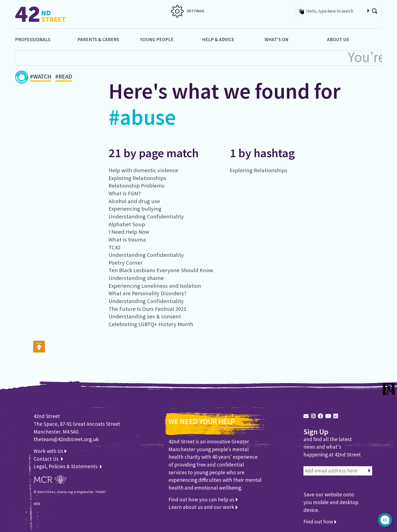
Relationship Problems (137, 186)
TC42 (114, 247)
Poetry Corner (126, 263)
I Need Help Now (129, 232)
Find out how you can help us (203, 499)
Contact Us (47, 459)
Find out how (320, 522)
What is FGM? (125, 193)
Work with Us (50, 451)
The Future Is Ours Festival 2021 (147, 309)
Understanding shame (136, 278)
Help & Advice (218, 39)
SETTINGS (188, 11)
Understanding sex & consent (145, 316)
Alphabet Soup (127, 224)
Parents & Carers (98, 39)
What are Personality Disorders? (147, 293)
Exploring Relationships (137, 178)
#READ (64, 77)
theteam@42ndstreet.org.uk (66, 439)
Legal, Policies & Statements (68, 466)
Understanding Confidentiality (146, 216)
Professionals (33, 39)
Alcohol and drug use (134, 201)
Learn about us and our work (203, 507)
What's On (276, 39)
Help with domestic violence (143, 170)
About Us (338, 39)
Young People (157, 39)
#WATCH (41, 77)
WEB (37, 504)
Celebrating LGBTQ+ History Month (151, 324)
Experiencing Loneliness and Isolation (155, 286)
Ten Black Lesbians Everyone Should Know (161, 270)
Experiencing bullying (135, 209)
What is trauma (127, 240)
